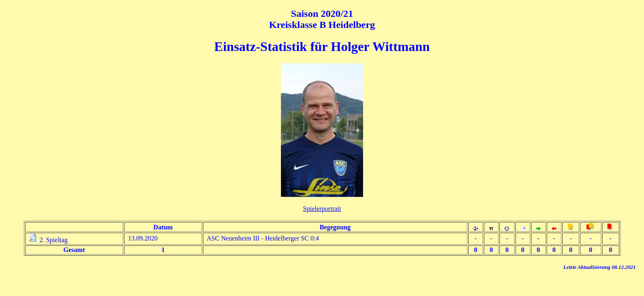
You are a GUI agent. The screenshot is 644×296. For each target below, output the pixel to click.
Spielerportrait (322, 209)
